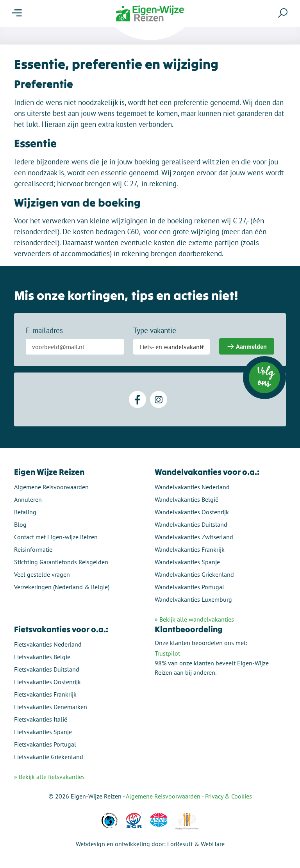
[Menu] (17, 13)
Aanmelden (247, 347)
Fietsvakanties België (42, 657)
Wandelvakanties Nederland (192, 487)
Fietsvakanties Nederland (48, 644)
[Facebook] (137, 399)
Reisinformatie (33, 549)
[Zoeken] (283, 13)
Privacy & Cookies (229, 796)
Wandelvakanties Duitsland (191, 524)
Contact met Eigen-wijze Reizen (56, 537)
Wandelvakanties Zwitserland (194, 537)
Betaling (25, 512)
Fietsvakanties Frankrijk (45, 694)
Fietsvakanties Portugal (45, 744)
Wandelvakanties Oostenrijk (192, 512)
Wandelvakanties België (187, 499)
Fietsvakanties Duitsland (47, 669)
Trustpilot (167, 653)
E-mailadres (44, 330)
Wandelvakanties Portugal (189, 587)
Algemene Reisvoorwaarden (51, 487)
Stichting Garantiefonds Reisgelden (61, 562)
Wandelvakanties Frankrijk (190, 549)
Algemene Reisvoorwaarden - (165, 796)
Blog (20, 524)
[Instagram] (159, 399)
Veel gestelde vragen (42, 574)
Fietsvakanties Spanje (43, 732)
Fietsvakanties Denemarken (51, 707)
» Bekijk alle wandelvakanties (194, 619)
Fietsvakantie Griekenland (49, 757)
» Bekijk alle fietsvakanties (49, 777)
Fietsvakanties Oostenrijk (47, 682)
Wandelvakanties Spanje (187, 562)
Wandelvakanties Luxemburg (193, 599)
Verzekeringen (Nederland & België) (62, 587)
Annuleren (28, 499)
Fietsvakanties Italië (41, 719)
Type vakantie (155, 330)
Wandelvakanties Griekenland (194, 574)
